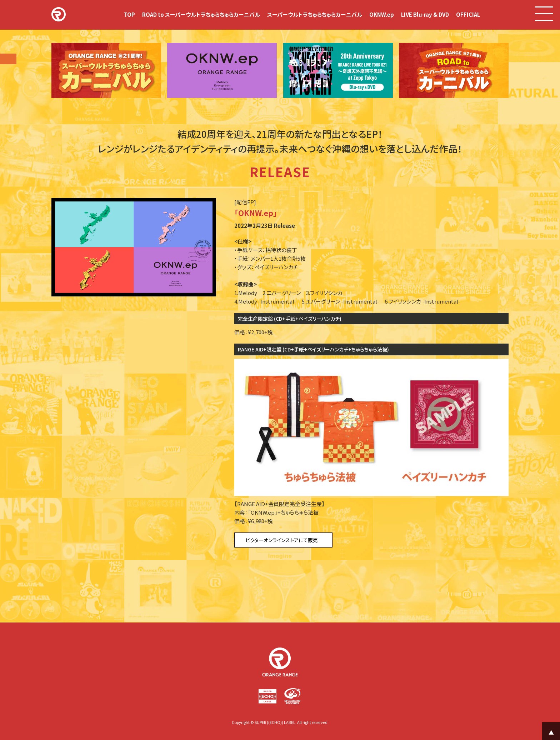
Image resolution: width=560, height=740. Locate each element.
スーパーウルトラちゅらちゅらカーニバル (315, 14)
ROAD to (201, 14)
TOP (129, 14)
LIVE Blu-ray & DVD (425, 14)
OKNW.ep (382, 14)
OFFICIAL (468, 14)
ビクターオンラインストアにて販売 (282, 540)
